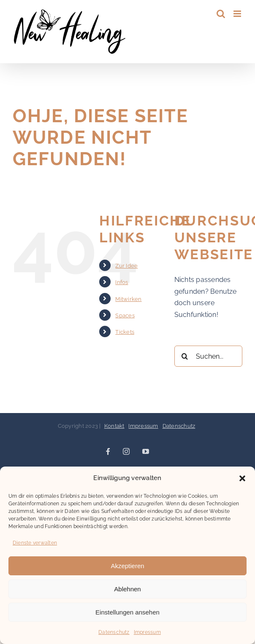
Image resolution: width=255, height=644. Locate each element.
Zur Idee (126, 266)
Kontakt (114, 426)
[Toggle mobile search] (221, 14)
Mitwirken (128, 299)
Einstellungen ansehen (127, 612)
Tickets (125, 332)
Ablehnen (127, 589)
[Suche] (185, 356)
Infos (122, 282)
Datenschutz (114, 632)
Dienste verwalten (35, 543)
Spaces (125, 315)
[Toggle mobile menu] (238, 14)
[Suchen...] (208, 356)
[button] (242, 478)
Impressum (147, 632)
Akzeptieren (127, 566)
